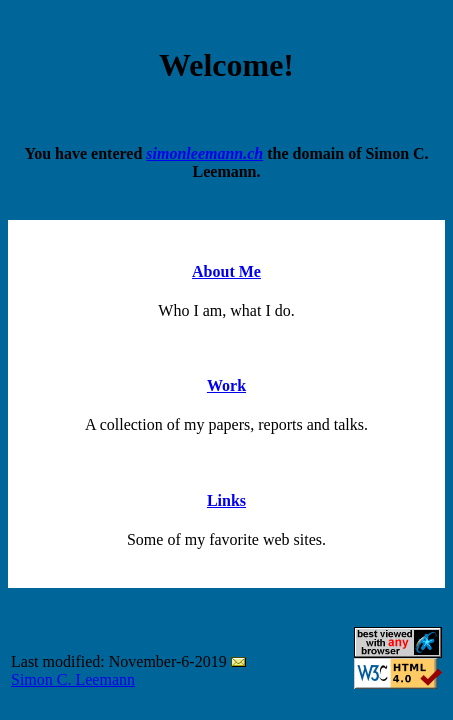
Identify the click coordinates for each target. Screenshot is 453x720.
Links (226, 500)
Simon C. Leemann (73, 679)
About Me (226, 271)
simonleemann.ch (204, 153)
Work (226, 385)
